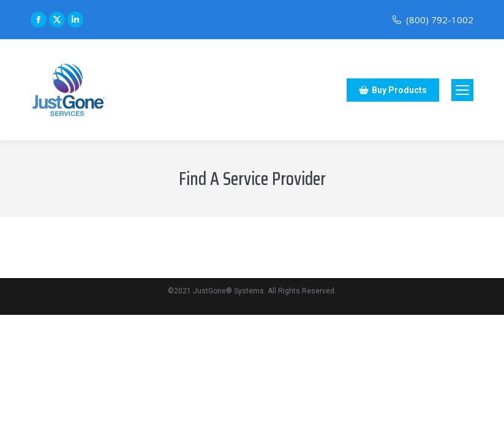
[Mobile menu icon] (462, 90)
